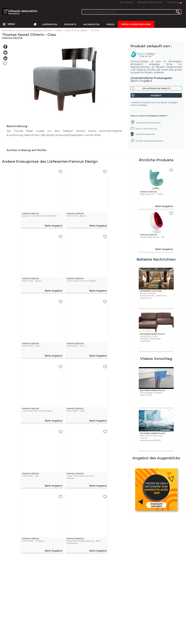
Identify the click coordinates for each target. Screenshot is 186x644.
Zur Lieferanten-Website (156, 88)
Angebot (156, 95)
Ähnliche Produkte (156, 160)
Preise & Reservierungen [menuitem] (136, 24)
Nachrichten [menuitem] (91, 24)
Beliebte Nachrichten (156, 259)
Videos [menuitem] (110, 24)
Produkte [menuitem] (70, 24)
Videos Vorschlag (156, 359)
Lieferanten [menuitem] (50, 24)
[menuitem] (4, 24)
